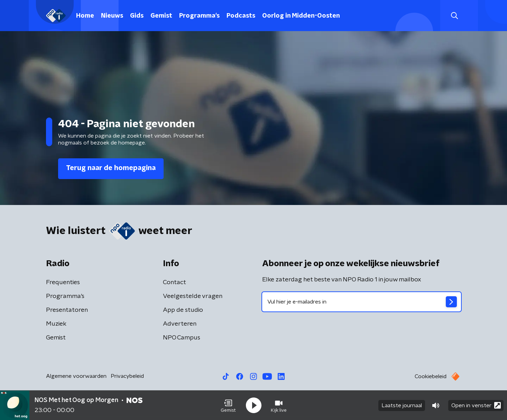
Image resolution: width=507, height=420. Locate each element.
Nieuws (112, 16)
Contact (174, 282)
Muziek (56, 324)
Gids (137, 16)
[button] (228, 405)
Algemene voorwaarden (76, 376)
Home (85, 16)
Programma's (199, 16)
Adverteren (180, 324)
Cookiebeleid (431, 376)
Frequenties (63, 282)
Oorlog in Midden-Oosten (301, 16)
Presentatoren (67, 310)
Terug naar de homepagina (111, 168)
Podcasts (241, 16)
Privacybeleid (127, 376)
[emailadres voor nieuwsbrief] (362, 302)
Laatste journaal (402, 405)
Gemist (161, 16)
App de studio (183, 310)
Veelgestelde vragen (193, 296)
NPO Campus (182, 338)
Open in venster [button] (476, 405)
